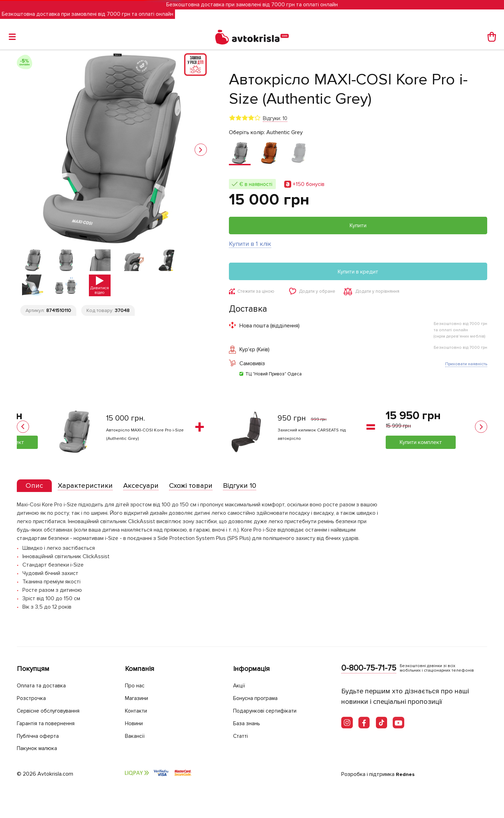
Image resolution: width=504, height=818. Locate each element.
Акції (240, 686)
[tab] (36, 488)
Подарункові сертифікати (269, 711)
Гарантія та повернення (50, 724)
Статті (241, 736)
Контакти (138, 711)
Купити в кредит (358, 272)
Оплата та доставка (44, 686)
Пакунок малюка (40, 748)
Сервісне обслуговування (53, 711)
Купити (358, 226)
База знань (249, 724)
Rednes (406, 774)
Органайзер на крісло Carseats (317, 430)
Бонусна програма (259, 699)
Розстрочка (33, 699)
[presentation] (36, 487)
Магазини (139, 699)
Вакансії (136, 736)
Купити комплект (421, 443)
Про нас (136, 686)
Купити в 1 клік (250, 244)
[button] (201, 150)
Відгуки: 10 (275, 118)
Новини (136, 724)
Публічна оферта (40, 736)
